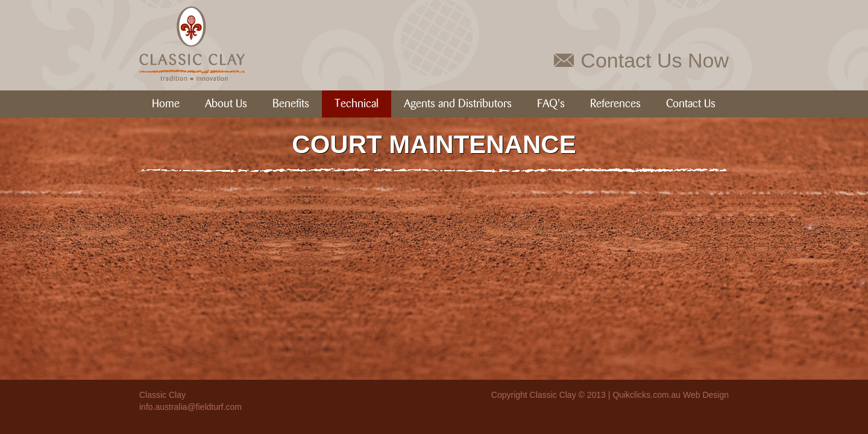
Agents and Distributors (458, 104)
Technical (357, 104)
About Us (226, 104)
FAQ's (551, 104)
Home (166, 104)
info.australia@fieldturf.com (190, 407)
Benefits (291, 104)
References (615, 104)
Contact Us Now (655, 60)
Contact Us (691, 104)
